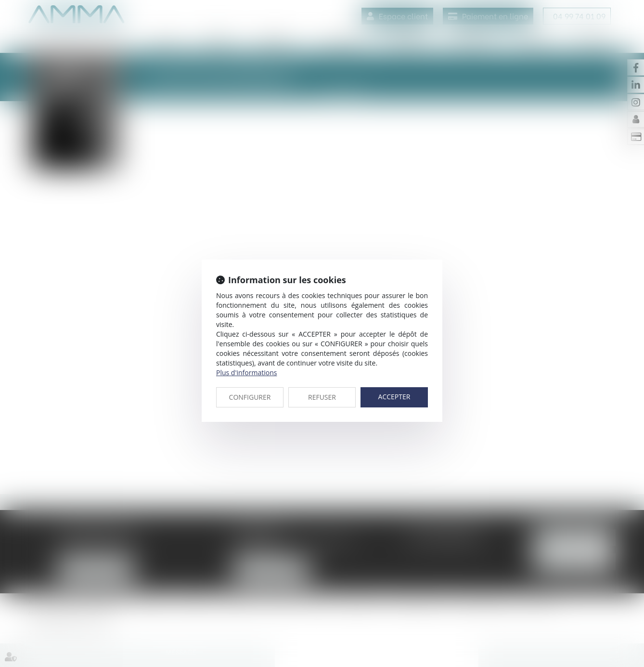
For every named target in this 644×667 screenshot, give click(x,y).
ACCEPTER (394, 397)
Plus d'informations (246, 373)
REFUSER (322, 397)
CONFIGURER (250, 397)
